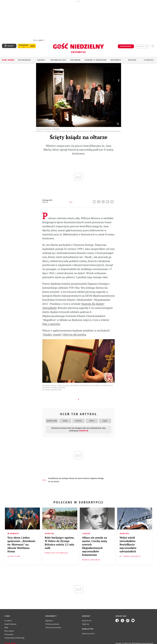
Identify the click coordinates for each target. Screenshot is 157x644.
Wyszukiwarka (153, 45)
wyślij (112, 200)
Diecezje (132, 59)
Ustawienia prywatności (53, 626)
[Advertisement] (78, 21)
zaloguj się (142, 45)
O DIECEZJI (149, 59)
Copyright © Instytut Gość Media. (126, 642)
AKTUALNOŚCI (25, 59)
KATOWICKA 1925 (58, 59)
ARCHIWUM (75, 59)
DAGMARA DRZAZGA (97, 477)
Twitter (104, 200)
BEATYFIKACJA (53, 477)
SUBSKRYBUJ (126, 45)
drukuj (108, 200)
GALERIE (41, 59)
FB (99, 200)
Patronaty (116, 59)
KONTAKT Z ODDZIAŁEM (96, 59)
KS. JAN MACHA (54, 480)
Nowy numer (8, 59)
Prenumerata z (24, 45)
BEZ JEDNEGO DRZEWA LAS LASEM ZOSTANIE (74, 477)
